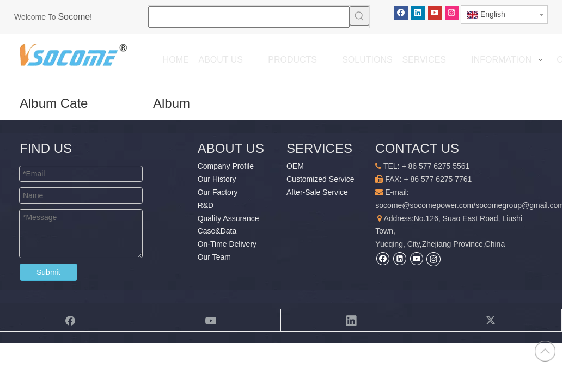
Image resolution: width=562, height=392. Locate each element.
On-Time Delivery (227, 244)
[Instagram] (452, 13)
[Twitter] (492, 320)
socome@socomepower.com (424, 205)
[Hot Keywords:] (359, 16)
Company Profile (226, 166)
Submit (48, 272)
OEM (295, 166)
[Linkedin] (418, 13)
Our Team (214, 257)
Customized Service (320, 179)
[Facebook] (401, 13)
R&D (206, 205)
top (545, 351)
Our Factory (218, 192)
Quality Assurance (228, 218)
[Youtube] (435, 13)
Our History (217, 179)
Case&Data (217, 231)
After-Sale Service (317, 192)
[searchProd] (249, 17)
